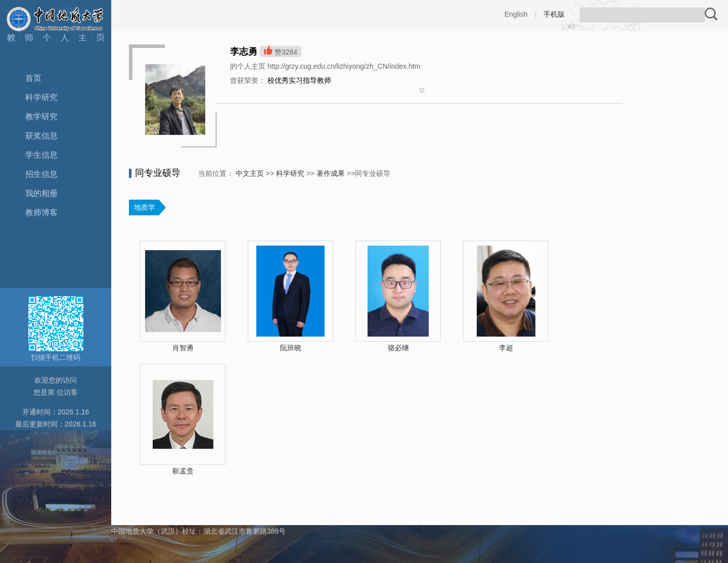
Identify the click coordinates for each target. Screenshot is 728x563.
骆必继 (398, 348)
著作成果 (331, 173)
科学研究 (41, 97)
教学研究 (41, 116)
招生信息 (41, 174)
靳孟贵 (183, 471)
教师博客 (41, 213)
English (516, 14)
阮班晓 (291, 348)
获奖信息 (41, 136)
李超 (506, 348)
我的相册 (41, 193)
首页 (33, 78)
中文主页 (250, 173)
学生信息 (41, 155)
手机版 (554, 14)
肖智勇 (183, 348)
